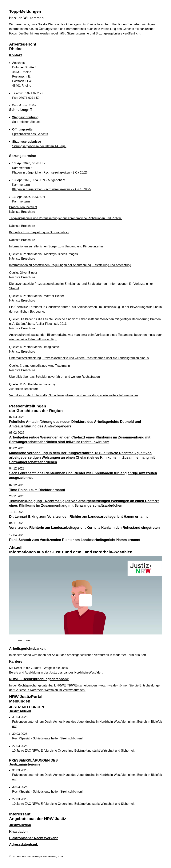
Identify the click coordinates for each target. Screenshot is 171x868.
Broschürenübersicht (23, 207)
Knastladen (18, 832)
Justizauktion (20, 825)
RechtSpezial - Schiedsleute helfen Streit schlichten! (47, 738)
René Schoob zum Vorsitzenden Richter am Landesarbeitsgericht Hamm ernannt (75, 540)
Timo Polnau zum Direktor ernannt (37, 490)
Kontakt (16, 55)
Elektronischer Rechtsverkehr (33, 838)
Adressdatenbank (24, 845)
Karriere (16, 662)
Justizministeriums (33, 762)
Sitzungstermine (22, 156)
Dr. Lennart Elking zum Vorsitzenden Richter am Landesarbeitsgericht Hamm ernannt (78, 517)
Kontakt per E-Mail (25, 105)
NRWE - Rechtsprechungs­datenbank (39, 679)
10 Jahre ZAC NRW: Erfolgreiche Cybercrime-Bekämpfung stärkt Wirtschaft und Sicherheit (73, 751)
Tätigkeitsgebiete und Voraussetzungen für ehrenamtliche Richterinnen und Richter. (66, 218)
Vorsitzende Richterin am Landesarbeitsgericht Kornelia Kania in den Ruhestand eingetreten (84, 528)
